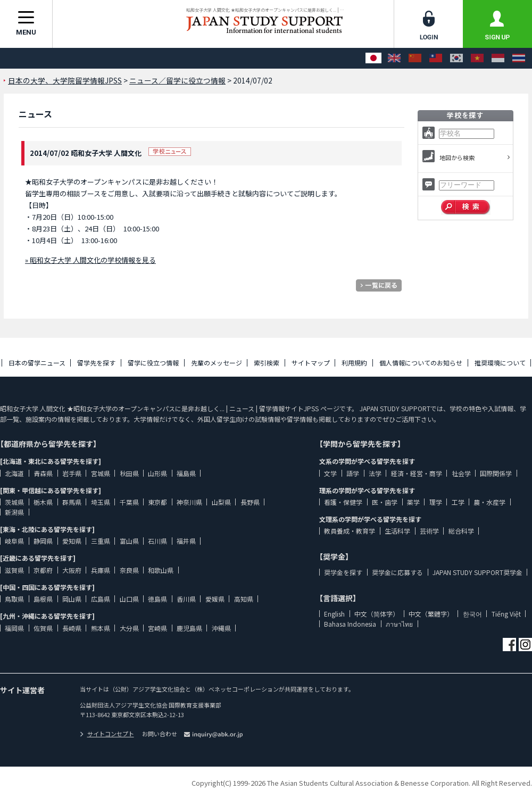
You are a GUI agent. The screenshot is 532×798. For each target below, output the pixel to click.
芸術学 (429, 531)
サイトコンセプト (107, 734)
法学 (375, 473)
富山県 (129, 541)
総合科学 (461, 531)
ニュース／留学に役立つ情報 (177, 80)
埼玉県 (101, 502)
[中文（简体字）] (415, 58)
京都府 (43, 570)
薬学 (413, 502)
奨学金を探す (343, 572)
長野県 (250, 502)
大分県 (129, 628)
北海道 (14, 473)
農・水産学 (489, 502)
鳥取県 (14, 599)
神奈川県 (189, 502)
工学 (458, 502)
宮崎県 (157, 628)
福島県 (186, 473)
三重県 (101, 541)
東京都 (157, 502)
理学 (436, 502)
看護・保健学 (343, 502)
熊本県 (101, 628)
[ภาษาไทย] (519, 58)
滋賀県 (14, 570)
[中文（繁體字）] (436, 58)
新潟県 (14, 512)
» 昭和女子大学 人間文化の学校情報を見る (90, 260)
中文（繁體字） (431, 614)
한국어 (472, 614)
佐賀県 (43, 628)
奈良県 (129, 570)
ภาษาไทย (399, 624)
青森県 (43, 473)
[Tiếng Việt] (477, 58)
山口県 (129, 599)
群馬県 (72, 502)
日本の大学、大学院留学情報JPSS (65, 80)
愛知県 (72, 541)
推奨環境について (500, 363)
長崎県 (72, 628)
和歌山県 (161, 570)
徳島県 (157, 599)
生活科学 (397, 531)
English (334, 614)
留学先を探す (96, 363)
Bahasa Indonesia (350, 624)
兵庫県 (101, 570)
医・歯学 (385, 502)
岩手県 (72, 473)
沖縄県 (221, 628)
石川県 (157, 541)
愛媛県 (215, 599)
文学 (330, 473)
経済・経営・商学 (417, 473)
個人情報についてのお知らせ (421, 363)
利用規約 (354, 363)
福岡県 (14, 628)
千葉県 (129, 502)
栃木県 (43, 502)
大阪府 (72, 570)
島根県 (43, 599)
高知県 (244, 599)
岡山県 (72, 599)
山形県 (157, 473)
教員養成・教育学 (350, 531)
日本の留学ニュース (37, 363)
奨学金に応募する (397, 572)
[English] (394, 58)
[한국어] (456, 58)
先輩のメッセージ (217, 363)
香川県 (186, 599)
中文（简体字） (377, 614)
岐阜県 (14, 541)
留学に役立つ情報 (153, 363)
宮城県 (101, 473)
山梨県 (221, 502)
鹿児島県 (189, 628)
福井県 (186, 541)
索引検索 (267, 363)
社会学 (461, 473)
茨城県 (14, 502)
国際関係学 (496, 473)
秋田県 (129, 473)
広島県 (101, 599)
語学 (353, 473)
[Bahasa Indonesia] (498, 58)
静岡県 (43, 541)
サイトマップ (311, 363)
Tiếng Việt (506, 614)
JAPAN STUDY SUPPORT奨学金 (477, 572)
